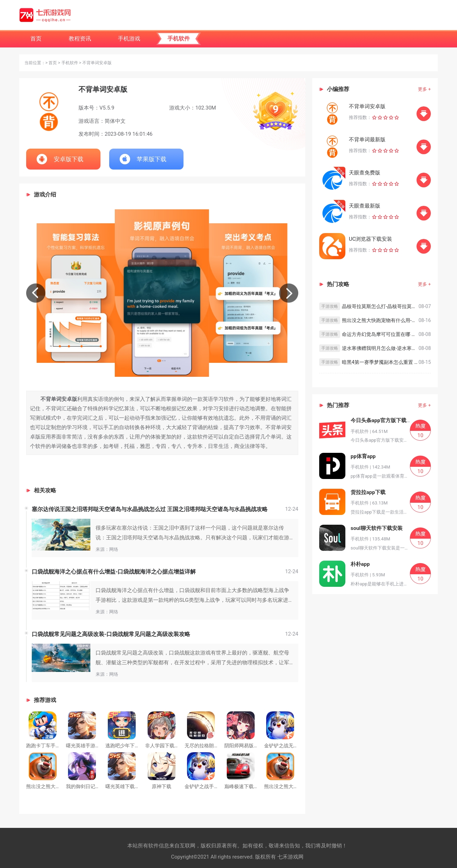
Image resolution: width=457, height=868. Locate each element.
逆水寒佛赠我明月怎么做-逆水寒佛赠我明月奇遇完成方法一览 (380, 348)
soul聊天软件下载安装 (377, 528)
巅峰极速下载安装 (244, 786)
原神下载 (162, 786)
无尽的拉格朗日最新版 (209, 746)
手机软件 (70, 63)
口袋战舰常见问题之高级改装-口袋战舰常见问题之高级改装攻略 (111, 634)
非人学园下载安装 (165, 746)
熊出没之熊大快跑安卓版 (291, 786)
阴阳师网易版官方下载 (249, 746)
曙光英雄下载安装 (125, 786)
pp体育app (363, 456)
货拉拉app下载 (368, 492)
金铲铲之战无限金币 (286, 746)
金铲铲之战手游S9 (204, 786)
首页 (53, 63)
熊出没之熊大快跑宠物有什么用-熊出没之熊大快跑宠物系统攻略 (380, 320)
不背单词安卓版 (367, 106)
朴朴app (360, 564)
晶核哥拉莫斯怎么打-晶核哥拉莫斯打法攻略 (380, 306)
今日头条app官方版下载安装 (384, 420)
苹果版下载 (152, 159)
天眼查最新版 (365, 206)
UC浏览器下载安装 (371, 239)
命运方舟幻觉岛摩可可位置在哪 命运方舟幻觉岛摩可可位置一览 (380, 334)
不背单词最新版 (367, 140)
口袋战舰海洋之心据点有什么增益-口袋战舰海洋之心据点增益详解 (114, 572)
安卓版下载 (69, 159)
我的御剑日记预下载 (88, 786)
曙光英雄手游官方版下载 (93, 746)
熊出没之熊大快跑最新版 (53, 786)
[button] (36, 293)
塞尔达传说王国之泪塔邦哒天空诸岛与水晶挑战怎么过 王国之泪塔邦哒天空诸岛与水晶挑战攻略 (150, 509)
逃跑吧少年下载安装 (127, 746)
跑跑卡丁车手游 (43, 746)
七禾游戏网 (290, 857)
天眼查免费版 (365, 173)
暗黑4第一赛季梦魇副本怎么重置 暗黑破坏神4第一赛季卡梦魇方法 (380, 362)
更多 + (424, 89)
